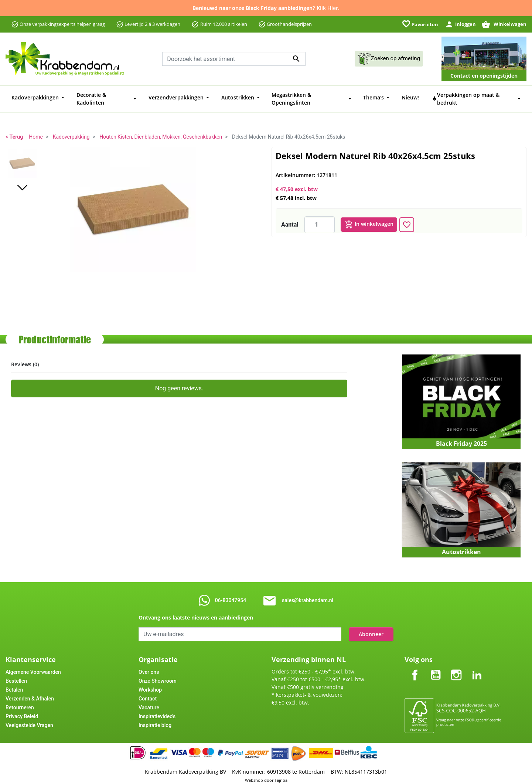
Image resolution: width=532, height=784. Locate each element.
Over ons (149, 668)
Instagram (456, 664)
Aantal (290, 220)
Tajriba (281, 776)
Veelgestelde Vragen (29, 721)
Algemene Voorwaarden (33, 668)
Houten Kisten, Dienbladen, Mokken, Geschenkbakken (161, 132)
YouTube (436, 664)
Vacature (149, 703)
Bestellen (16, 676)
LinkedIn (477, 664)
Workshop (150, 685)
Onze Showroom (158, 676)
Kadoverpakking (71, 132)
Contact (148, 694)
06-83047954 (231, 596)
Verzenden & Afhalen (30, 694)
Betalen (14, 685)
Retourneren (20, 703)
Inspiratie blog (155, 721)
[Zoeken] (234, 59)
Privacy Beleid (22, 712)
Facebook (415, 664)
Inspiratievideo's (157, 712)
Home (36, 132)
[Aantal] (320, 220)
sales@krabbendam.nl (308, 596)
